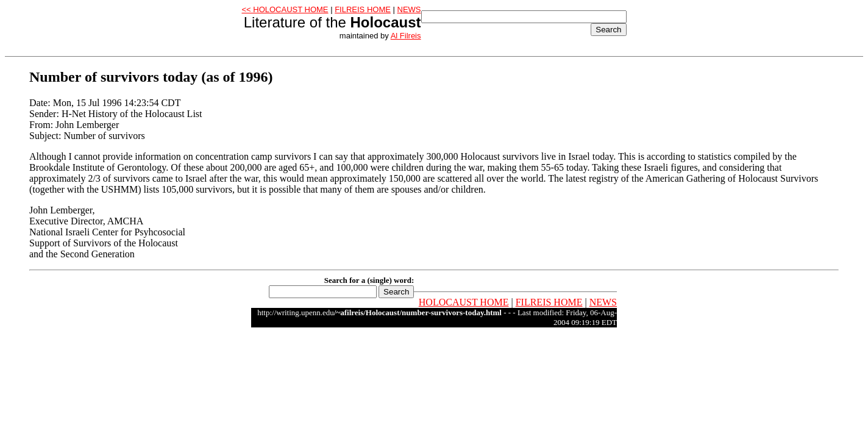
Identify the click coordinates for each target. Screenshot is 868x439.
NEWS (409, 9)
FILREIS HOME (363, 9)
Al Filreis (406, 36)
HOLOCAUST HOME (464, 302)
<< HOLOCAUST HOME (285, 9)
